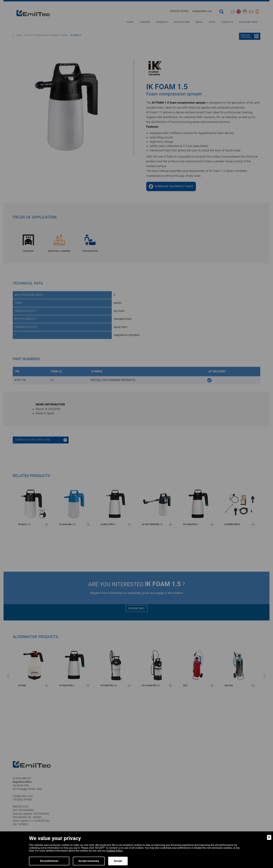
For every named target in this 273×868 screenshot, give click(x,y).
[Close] (269, 837)
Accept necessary (89, 861)
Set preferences (49, 861)
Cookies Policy (114, 851)
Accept (118, 861)
